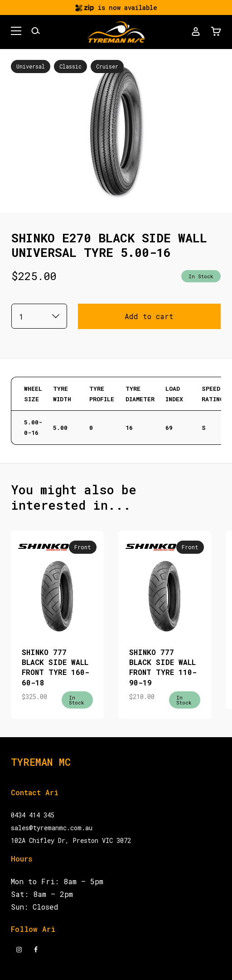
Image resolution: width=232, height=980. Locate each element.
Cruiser (107, 66)
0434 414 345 (33, 815)
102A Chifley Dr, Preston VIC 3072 (71, 840)
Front (83, 547)
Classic (70, 66)
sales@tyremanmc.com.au (52, 828)
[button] (16, 32)
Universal (31, 66)
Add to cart (149, 316)
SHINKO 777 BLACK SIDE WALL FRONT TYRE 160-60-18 (56, 667)
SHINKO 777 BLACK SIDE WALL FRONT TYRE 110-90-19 (163, 667)
